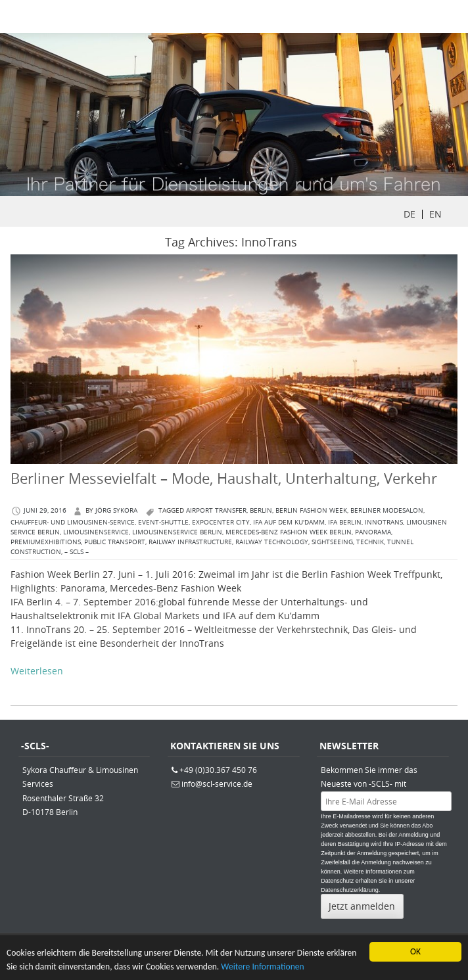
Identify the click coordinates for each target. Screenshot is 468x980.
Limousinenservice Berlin (177, 532)
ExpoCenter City (221, 522)
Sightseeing (332, 542)
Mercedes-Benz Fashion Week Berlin (289, 532)
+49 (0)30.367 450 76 (218, 770)
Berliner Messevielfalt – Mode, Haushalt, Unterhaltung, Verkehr (224, 478)
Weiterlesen (37, 671)
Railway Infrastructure (190, 542)
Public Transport (115, 542)
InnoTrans (384, 522)
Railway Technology (272, 542)
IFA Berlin (345, 522)
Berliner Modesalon (387, 510)
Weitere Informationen (262, 968)
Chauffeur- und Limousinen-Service (73, 522)
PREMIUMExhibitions (46, 542)
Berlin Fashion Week (311, 510)
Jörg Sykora (116, 510)
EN (435, 214)
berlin (261, 510)
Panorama (373, 532)
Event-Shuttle (163, 522)
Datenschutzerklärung (350, 890)
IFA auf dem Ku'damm (289, 522)
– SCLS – (77, 552)
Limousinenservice (96, 532)
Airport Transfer (216, 510)
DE (410, 214)
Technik (370, 542)
